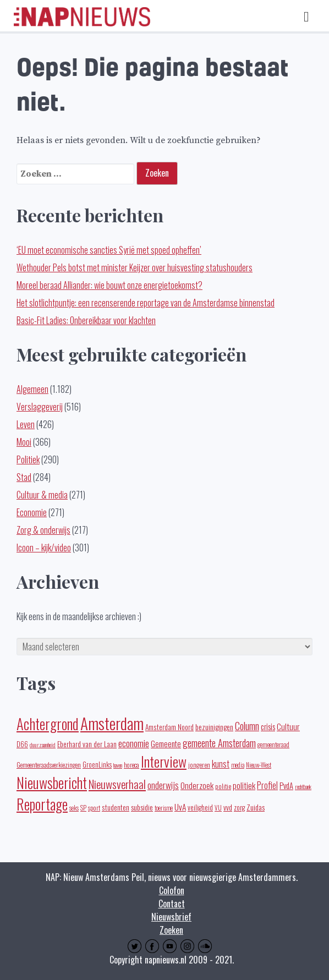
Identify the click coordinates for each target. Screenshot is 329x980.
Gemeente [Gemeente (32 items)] (166, 743)
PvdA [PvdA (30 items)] (286, 785)
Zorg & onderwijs (43, 530)
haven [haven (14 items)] (118, 765)
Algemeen (32, 389)
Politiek (28, 459)
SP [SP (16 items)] (83, 808)
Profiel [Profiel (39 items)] (267, 785)
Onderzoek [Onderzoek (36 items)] (197, 785)
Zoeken (171, 930)
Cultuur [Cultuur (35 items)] (288, 726)
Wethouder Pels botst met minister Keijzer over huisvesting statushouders (135, 267)
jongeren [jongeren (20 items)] (199, 765)
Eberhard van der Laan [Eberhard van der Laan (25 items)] (87, 744)
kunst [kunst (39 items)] (221, 764)
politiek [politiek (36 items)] (244, 785)
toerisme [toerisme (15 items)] (164, 808)
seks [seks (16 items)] (74, 808)
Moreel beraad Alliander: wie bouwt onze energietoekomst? (109, 285)
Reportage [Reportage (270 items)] (42, 804)
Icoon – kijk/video (44, 548)
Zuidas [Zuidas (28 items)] (256, 807)
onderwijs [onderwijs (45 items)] (163, 785)
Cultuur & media (42, 495)
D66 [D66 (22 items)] (22, 744)
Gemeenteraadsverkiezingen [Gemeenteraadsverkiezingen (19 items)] (49, 765)
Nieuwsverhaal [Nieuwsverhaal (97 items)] (117, 784)
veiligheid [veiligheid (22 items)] (200, 807)
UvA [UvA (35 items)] (180, 806)
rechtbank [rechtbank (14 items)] (303, 786)
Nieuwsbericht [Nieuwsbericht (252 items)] (52, 783)
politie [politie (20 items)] (223, 786)
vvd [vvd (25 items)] (228, 807)
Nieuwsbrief (171, 917)
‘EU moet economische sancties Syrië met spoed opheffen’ (109, 250)
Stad (24, 477)
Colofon (172, 890)
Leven (26, 424)
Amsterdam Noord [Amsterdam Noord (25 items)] (169, 727)
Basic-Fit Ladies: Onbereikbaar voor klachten (86, 320)
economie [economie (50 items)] (134, 743)
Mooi (24, 442)
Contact (172, 904)
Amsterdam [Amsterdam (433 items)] (112, 723)
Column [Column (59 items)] (247, 726)
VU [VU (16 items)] (218, 808)
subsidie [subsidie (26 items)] (142, 807)
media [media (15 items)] (238, 765)
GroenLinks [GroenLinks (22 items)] (97, 765)
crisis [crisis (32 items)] (268, 726)
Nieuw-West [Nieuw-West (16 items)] (259, 765)
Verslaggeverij (40, 407)
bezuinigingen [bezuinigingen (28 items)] (214, 727)
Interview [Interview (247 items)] (164, 761)
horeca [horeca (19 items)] (131, 765)
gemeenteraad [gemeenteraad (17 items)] (273, 744)
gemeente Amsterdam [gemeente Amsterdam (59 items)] (219, 743)
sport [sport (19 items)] (94, 807)
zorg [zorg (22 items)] (239, 807)
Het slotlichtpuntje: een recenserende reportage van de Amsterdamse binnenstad (146, 303)
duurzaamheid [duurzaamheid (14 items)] (43, 744)
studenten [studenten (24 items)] (116, 807)
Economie (32, 512)
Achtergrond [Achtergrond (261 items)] (48, 724)
